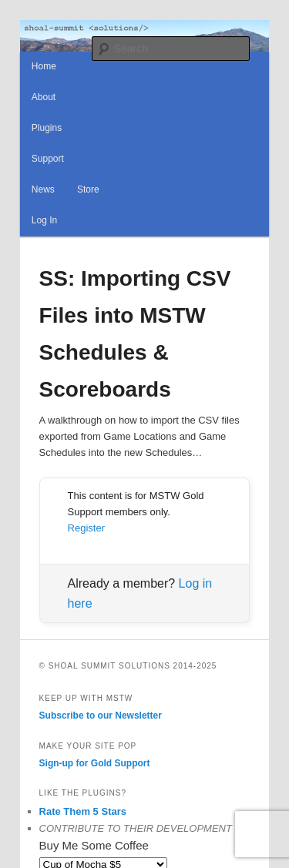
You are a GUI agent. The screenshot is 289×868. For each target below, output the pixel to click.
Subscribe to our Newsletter (101, 716)
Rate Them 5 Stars (83, 811)
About (44, 97)
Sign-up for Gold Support (95, 763)
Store (88, 189)
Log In (44, 220)
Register (86, 528)
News (43, 189)
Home (44, 66)
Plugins (47, 128)
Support (48, 159)
